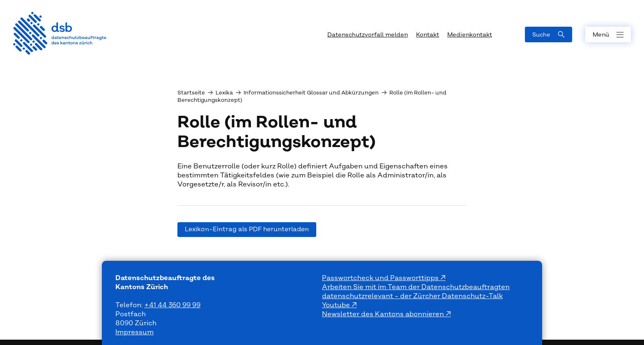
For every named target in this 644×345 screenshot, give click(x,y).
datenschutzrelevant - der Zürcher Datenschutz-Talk (412, 296)
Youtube (337, 305)
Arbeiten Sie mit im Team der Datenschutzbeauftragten (416, 287)
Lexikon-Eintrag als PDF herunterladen (247, 229)
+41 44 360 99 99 (172, 305)
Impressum (135, 332)
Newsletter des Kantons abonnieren (384, 314)
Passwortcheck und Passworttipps (381, 278)
